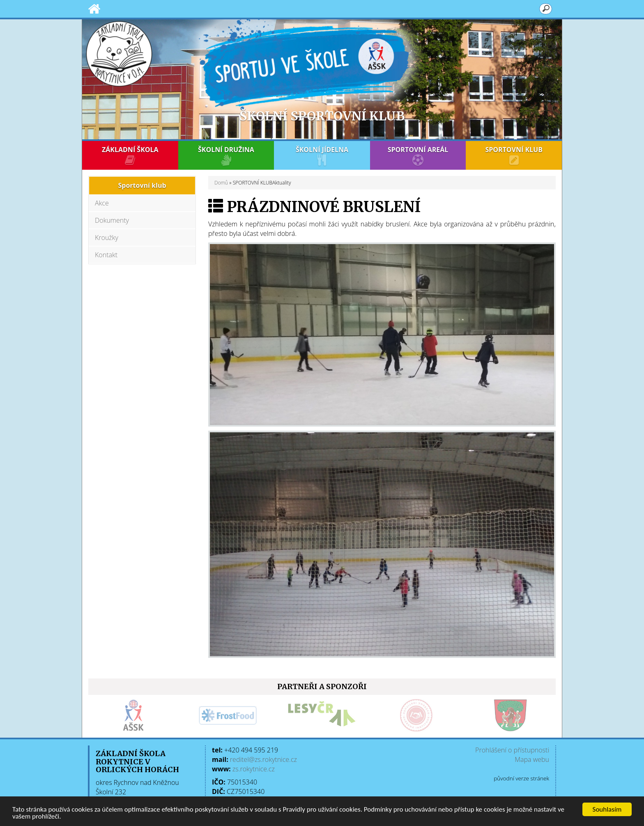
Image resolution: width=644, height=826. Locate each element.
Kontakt (106, 255)
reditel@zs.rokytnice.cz (263, 759)
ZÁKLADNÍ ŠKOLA (130, 155)
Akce (102, 203)
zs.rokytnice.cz (254, 769)
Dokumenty (112, 220)
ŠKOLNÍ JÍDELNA (322, 155)
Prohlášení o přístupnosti (512, 750)
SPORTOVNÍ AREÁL (418, 155)
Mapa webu (532, 759)
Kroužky (107, 238)
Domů (221, 183)
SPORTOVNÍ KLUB (514, 155)
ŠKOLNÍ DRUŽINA (226, 155)
